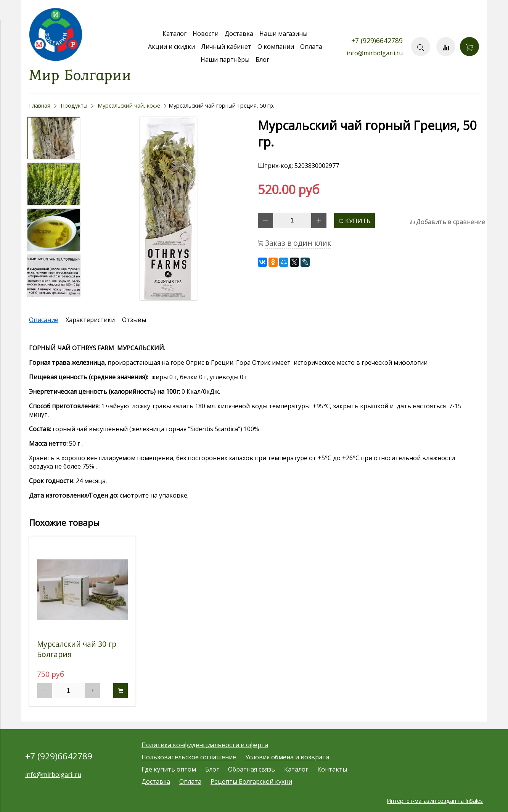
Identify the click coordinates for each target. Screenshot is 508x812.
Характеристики (90, 320)
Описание (44, 320)
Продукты (74, 106)
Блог (262, 60)
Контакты (332, 769)
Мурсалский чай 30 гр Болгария (77, 649)
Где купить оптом (169, 769)
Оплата (311, 47)
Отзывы (134, 320)
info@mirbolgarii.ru (375, 53)
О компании (276, 47)
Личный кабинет (226, 47)
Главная (40, 106)
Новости (206, 34)
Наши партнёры (225, 60)
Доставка (239, 34)
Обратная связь (252, 769)
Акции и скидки (171, 47)
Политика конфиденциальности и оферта (205, 745)
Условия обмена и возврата (287, 757)
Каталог (174, 34)
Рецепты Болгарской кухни (251, 781)
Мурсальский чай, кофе (129, 106)
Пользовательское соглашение (189, 757)
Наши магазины (283, 34)
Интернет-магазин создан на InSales (435, 801)
